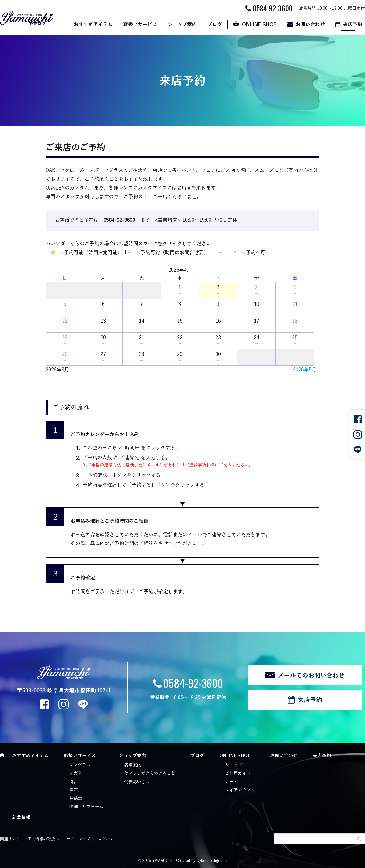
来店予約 (310, 700)
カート (231, 782)
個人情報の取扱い (43, 839)
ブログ (215, 25)
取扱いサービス (140, 25)
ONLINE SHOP (259, 25)
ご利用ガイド (238, 773)
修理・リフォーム (86, 807)
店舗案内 (133, 765)
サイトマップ (78, 839)
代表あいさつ (137, 782)
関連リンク (10, 839)
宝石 (74, 790)
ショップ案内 (182, 25)
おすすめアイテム (93, 25)
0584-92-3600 (193, 683)
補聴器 (76, 799)
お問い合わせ (310, 25)
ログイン (106, 839)
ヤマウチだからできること (150, 773)
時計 (74, 782)
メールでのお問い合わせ (311, 675)
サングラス (80, 765)
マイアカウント (240, 790)
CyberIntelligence (212, 861)
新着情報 (21, 818)
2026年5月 (305, 370)
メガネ (76, 773)
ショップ (234, 765)
